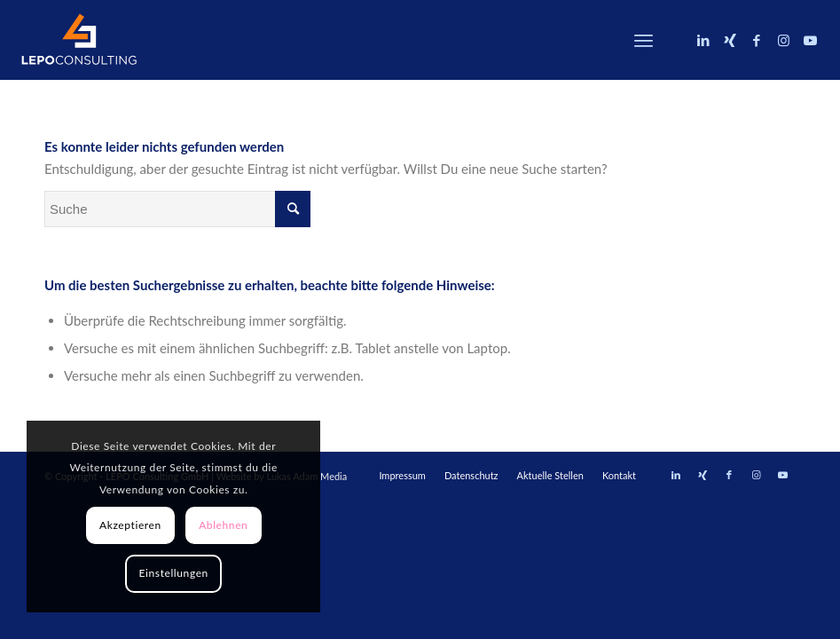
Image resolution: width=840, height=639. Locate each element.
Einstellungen (174, 573)
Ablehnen (223, 525)
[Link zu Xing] (730, 40)
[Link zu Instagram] (783, 40)
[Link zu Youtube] (810, 40)
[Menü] (644, 40)
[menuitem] (644, 40)
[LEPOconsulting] (79, 40)
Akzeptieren (130, 525)
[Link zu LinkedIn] (703, 40)
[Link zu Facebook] (757, 40)
